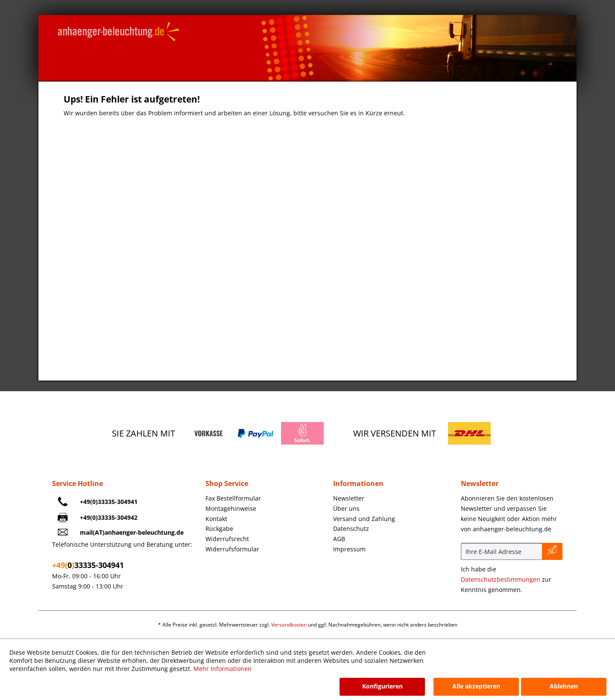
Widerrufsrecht (227, 539)
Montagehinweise (231, 508)
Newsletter (349, 498)
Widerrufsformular (232, 549)
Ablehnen (564, 686)
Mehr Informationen (223, 669)
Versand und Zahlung (364, 519)
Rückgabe (219, 529)
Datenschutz (351, 529)
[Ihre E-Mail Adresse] (502, 551)
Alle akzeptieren (476, 686)
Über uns (346, 508)
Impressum (349, 549)
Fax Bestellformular (233, 498)
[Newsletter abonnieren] (552, 551)
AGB (339, 539)
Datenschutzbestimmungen (501, 579)
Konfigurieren (382, 686)
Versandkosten (289, 625)
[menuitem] (267, 498)
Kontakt (216, 519)
